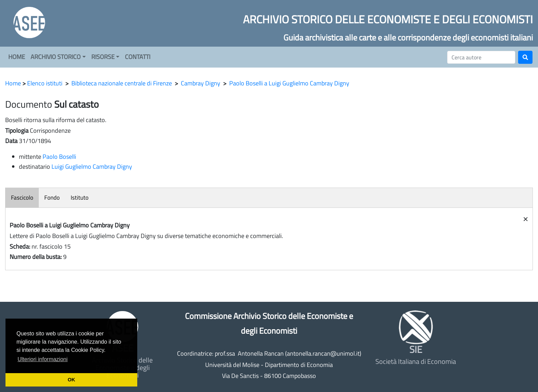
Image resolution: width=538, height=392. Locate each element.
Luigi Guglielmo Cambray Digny (92, 167)
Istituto (80, 198)
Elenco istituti (45, 83)
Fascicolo (22, 198)
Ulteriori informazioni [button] (43, 359)
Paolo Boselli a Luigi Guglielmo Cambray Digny (289, 83)
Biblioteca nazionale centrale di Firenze (122, 83)
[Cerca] (481, 57)
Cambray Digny (201, 83)
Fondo (52, 198)
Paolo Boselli (59, 157)
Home (13, 83)
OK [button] (71, 380)
